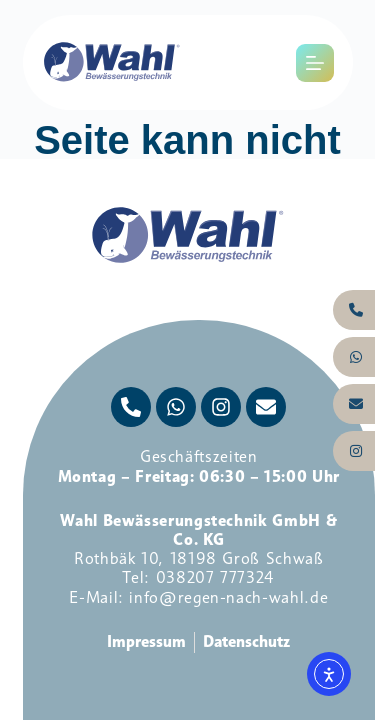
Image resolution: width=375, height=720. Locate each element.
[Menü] (315, 63)
